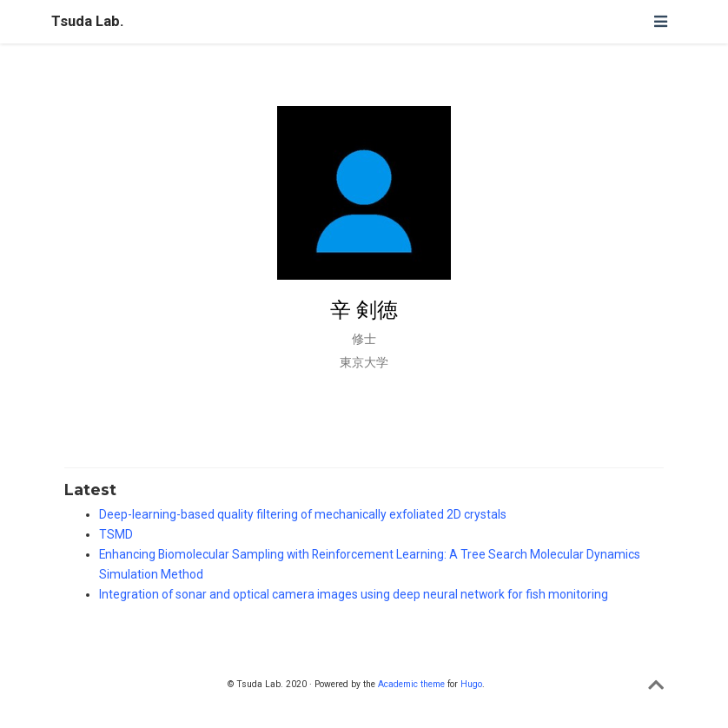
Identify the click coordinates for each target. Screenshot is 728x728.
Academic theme (411, 684)
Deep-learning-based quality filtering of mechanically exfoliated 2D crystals (303, 514)
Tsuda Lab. (88, 21)
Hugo (471, 684)
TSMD (116, 534)
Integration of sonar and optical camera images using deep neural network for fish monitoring (354, 594)
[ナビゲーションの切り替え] (660, 21)
